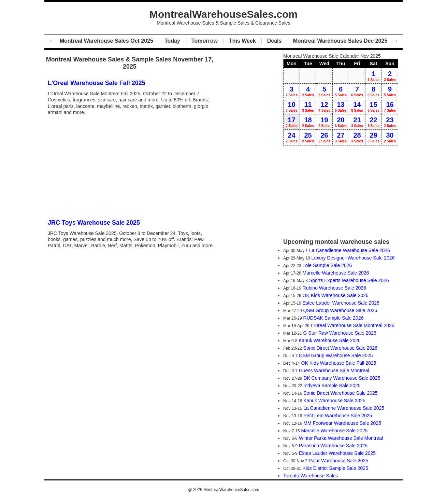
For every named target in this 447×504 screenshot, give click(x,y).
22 (373, 122)
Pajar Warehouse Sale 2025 (339, 461)
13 (341, 107)
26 (324, 137)
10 (292, 107)
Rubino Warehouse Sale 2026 (334, 288)
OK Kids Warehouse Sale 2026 (336, 295)
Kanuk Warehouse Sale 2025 (334, 401)
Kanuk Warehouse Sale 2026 (330, 340)
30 (390, 137)
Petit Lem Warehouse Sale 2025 (338, 416)
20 (341, 122)
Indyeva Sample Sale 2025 (332, 386)
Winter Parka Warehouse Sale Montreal (341, 438)
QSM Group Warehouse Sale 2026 (340, 310)
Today (172, 41)
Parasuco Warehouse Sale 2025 (333, 446)
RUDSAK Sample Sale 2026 (334, 318)
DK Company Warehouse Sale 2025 (342, 378)
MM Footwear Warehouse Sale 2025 (342, 423)
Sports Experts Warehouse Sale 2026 (349, 280)
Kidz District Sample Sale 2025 (335, 468)
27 (341, 137)
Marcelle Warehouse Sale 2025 (335, 431)
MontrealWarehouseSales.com (231, 490)
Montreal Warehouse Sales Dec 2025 (340, 41)
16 (390, 107)
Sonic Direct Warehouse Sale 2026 (340, 348)
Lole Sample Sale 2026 (327, 265)
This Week (242, 41)
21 (357, 122)
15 (373, 107)
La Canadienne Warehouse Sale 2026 (350, 250)
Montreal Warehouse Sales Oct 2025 (106, 41)
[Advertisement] (131, 167)
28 (357, 137)
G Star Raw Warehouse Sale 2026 (340, 333)
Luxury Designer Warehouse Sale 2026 (353, 258)
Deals (275, 41)
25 (308, 137)
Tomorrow (205, 41)
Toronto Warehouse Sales (311, 476)
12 (324, 107)
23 (390, 122)
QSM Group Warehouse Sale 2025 (336, 355)
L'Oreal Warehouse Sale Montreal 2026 (353, 325)
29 (373, 137)
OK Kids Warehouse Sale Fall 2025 (339, 363)
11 (308, 107)
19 (324, 122)
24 (292, 137)
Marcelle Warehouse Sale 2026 (336, 273)
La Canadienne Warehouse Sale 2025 (344, 408)
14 (357, 107)
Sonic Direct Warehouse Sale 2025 (340, 393)
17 (292, 122)
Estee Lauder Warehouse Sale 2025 (337, 453)
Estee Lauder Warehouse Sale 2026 (341, 303)
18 (308, 122)
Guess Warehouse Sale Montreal (334, 370)
